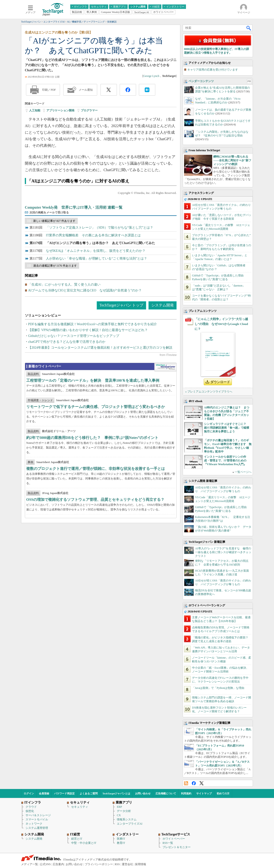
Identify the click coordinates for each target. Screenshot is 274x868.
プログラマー (89, 110)
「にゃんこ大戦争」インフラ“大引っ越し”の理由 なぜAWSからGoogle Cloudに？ (221, 324)
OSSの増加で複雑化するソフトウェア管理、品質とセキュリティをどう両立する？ (95, 500)
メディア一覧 (30, 864)
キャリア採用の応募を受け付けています (213, 70)
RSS (186, 783)
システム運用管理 (37, 828)
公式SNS (45, 864)
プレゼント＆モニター (177, 847)
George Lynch (151, 76)
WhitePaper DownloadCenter (165, 367)
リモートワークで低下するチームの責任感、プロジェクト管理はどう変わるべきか (96, 407)
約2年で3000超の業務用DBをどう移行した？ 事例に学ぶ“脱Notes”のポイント (92, 438)
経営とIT (77, 839)
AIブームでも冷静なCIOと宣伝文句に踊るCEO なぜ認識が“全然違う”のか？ (85, 290)
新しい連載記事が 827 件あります (54, 221)
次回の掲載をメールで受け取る (49, 212)
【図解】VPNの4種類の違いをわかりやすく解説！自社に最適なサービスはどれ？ (88, 330)
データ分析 (124, 811)
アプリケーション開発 (60, 110)
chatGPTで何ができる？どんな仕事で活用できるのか (67, 342)
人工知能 (35, 110)
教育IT (121, 843)
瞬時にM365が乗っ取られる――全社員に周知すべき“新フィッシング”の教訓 (232, 160)
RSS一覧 (168, 843)
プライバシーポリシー (99, 864)
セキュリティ (80, 807)
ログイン (29, 793)
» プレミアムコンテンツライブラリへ (209, 392)
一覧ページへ (243, 472)
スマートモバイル (37, 819)
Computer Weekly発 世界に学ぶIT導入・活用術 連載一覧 (74, 207)
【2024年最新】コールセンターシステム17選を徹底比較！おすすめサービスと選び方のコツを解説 (100, 348)
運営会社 (127, 864)
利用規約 (186, 793)
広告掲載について (166, 793)
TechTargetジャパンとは (117, 793)
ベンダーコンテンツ (201, 81)
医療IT (121, 839)
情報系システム (127, 819)
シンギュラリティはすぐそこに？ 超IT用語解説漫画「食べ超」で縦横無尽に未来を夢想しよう (227, 428)
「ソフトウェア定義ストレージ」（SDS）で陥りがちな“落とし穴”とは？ (100, 228)
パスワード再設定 (64, 793)
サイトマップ (204, 793)
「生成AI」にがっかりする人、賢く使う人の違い (64, 285)
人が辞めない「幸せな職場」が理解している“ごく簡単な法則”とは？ (96, 259)
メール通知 (86, 90)
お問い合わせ (143, 793)
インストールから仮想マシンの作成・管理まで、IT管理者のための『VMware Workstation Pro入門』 (225, 460)
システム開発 (163, 305)
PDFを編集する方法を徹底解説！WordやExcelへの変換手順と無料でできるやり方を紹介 (93, 324)
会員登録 (44, 793)
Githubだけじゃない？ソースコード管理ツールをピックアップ (74, 336)
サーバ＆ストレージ (38, 815)
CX (119, 815)
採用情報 (141, 864)
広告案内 (58, 864)
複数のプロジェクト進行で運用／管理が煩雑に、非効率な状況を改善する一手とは (96, 469)
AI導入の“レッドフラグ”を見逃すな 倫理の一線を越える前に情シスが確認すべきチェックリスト (223, 552)
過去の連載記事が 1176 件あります (55, 266)
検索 (249, 28)
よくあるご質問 (89, 793)
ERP (119, 807)
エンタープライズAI (130, 824)
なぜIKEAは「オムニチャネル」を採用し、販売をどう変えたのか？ (96, 251)
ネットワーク (34, 824)
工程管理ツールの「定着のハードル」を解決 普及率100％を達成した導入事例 (93, 380)
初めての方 (223, 793)
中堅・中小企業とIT (84, 843)
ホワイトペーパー (174, 839)
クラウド (31, 807)
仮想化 (30, 811)
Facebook (194, 783)
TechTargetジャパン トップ (121, 305)
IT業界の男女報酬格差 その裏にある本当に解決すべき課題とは (93, 235)
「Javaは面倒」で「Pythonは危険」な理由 (218, 688)
